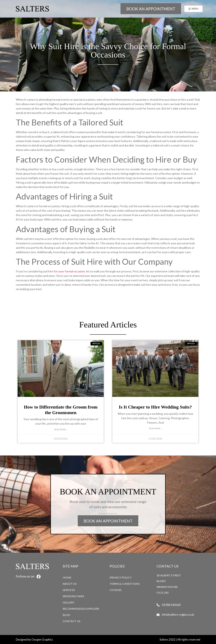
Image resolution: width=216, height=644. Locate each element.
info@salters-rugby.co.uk (178, 614)
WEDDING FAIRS (73, 596)
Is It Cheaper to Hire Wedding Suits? (155, 407)
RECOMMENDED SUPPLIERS (81, 609)
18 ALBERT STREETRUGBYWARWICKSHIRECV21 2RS (169, 584)
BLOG (66, 615)
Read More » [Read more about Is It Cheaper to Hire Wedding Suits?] (155, 429)
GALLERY (69, 602)
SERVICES (70, 590)
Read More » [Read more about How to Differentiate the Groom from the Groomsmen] (61, 430)
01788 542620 (171, 605)
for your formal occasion (69, 271)
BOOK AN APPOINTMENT (151, 9)
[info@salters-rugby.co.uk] (158, 615)
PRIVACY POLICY (121, 577)
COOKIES (116, 590)
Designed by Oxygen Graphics (34, 639)
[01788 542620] (158, 605)
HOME (67, 577)
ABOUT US (70, 584)
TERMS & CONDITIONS (125, 584)
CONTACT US (72, 621)
